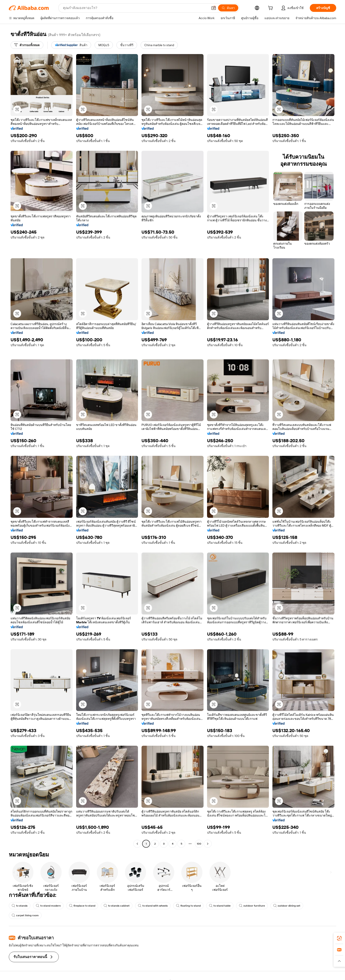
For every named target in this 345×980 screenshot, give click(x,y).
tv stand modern (48, 906)
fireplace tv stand (82, 906)
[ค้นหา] (228, 8)
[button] (214, 8)
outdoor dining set (287, 906)
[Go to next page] (208, 844)
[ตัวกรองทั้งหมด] (27, 45)
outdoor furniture (252, 906)
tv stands (20, 906)
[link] (339, 938)
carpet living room (25, 915)
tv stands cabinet (117, 906)
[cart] (271, 9)
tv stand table (220, 906)
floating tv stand (188, 906)
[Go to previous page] (137, 844)
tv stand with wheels (153, 906)
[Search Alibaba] (135, 8)
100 (199, 844)
